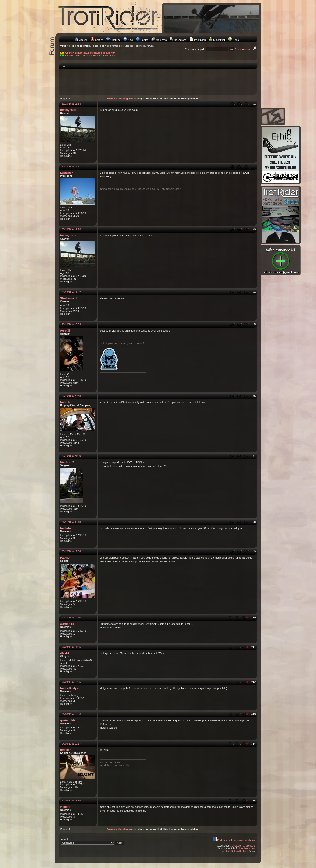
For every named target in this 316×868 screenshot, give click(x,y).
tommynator (68, 110)
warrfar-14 (67, 624)
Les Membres (247, 848)
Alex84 (65, 653)
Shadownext (69, 298)
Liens (236, 40)
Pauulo (65, 558)
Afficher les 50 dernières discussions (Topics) (91, 56)
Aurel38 (65, 331)
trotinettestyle (70, 688)
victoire (65, 807)
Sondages (125, 99)
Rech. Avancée (246, 49)
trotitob (65, 402)
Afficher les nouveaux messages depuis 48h (90, 53)
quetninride (68, 720)
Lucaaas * (67, 173)
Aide (130, 40)
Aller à (93, 841)
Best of (99, 40)
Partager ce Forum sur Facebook (236, 840)
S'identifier (219, 40)
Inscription (200, 40)
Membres (161, 40)
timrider (66, 750)
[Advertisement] (158, 81)
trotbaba (66, 528)
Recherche (180, 40)
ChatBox (115, 40)
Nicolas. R (67, 462)
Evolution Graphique (243, 846)
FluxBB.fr (240, 851)
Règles (144, 40)
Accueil (83, 40)
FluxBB (229, 851)
